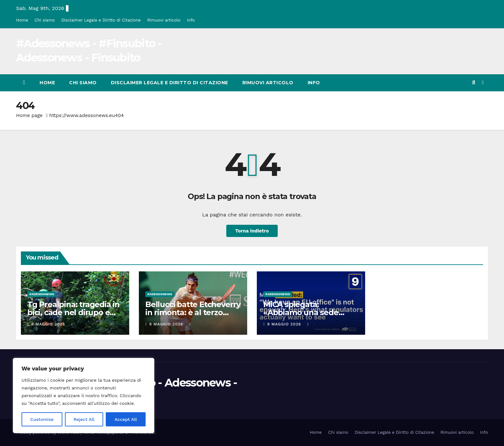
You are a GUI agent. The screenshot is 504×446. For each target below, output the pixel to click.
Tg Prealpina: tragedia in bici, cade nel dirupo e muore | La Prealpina (73, 312)
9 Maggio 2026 (49, 324)
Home (22, 20)
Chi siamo (45, 20)
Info (191, 20)
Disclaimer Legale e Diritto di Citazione (101, 20)
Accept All (126, 419)
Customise (42, 419)
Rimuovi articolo (164, 20)
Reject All (84, 419)
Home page (29, 115)
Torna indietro (252, 231)
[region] (84, 396)
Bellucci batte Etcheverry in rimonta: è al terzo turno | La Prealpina (193, 312)
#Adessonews (42, 294)
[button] (474, 82)
